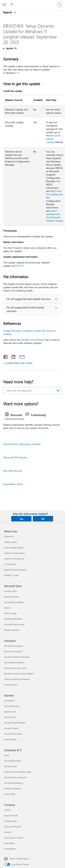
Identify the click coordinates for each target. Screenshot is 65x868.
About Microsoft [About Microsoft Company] (11, 815)
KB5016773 (18, 266)
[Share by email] (20, 356)
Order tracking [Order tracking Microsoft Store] (10, 613)
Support (8, 12)
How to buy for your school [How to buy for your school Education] (15, 668)
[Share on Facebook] (6, 356)
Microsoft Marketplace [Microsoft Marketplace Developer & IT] (14, 783)
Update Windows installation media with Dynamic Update (29, 332)
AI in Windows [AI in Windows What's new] (10, 564)
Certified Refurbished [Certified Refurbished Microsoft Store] (13, 619)
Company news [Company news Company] (10, 821)
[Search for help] (12, 5)
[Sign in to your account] (59, 5)
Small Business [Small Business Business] (10, 739)
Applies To (11, 48)
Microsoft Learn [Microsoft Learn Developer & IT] (11, 766)
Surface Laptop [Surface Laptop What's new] (10, 542)
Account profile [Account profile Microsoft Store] (10, 591)
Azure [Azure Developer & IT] (7, 755)
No (43, 519)
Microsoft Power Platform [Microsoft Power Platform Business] (15, 723)
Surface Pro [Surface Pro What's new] (9, 536)
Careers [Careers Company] (7, 810)
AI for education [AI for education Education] (11, 685)
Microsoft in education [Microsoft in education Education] (14, 646)
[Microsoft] (32, 3)
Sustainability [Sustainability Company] (10, 849)
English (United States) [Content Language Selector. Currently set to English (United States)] (19, 859)
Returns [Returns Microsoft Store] (7, 608)
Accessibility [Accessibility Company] (9, 843)
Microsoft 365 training (15, 457)
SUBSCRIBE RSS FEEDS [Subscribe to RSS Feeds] (20, 363)
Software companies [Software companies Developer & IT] (13, 788)
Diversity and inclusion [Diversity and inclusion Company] (14, 838)
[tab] (15, 415)
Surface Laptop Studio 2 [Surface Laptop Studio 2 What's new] (14, 548)
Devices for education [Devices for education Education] (13, 651)
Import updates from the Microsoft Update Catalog (54, 216)
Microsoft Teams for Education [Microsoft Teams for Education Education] (17, 657)
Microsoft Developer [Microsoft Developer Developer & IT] (13, 761)
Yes (21, 519)
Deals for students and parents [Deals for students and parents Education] (17, 679)
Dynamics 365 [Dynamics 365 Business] (10, 712)
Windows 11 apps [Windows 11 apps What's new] (11, 575)
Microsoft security (13, 471)
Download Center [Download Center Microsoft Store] (11, 597)
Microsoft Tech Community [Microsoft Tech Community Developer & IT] (15, 777)
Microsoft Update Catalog (53, 139)
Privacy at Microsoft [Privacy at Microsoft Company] (12, 827)
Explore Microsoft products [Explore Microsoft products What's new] (15, 570)
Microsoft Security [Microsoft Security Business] (12, 706)
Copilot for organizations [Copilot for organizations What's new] (15, 553)
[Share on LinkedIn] (12, 356)
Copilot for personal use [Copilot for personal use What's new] (14, 559)
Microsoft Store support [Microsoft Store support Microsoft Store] (14, 602)
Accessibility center (13, 484)
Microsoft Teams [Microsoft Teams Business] (11, 728)
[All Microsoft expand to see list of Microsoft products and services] (4, 5)
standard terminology (32, 340)
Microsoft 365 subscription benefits (22, 444)
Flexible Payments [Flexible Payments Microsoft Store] (12, 630)
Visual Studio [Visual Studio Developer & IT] (10, 794)
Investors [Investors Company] (8, 832)
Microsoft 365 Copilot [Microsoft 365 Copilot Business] (13, 734)
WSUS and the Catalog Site (54, 193)
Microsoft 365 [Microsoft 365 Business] (10, 717)
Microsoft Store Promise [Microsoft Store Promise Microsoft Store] (14, 624)
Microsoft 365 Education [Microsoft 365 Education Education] (14, 662)
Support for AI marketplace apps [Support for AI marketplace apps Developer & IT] (18, 772)
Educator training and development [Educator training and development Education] (19, 674)
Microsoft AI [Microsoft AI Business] (9, 701)
